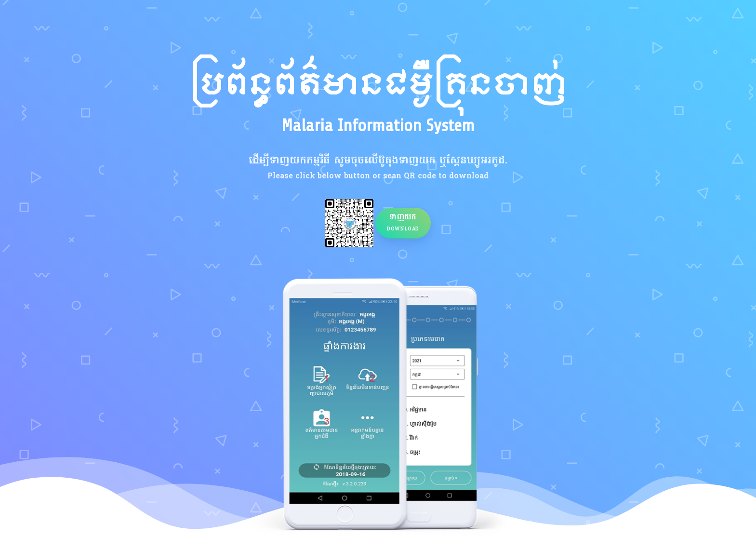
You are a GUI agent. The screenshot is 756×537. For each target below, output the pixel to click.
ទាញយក (403, 222)
